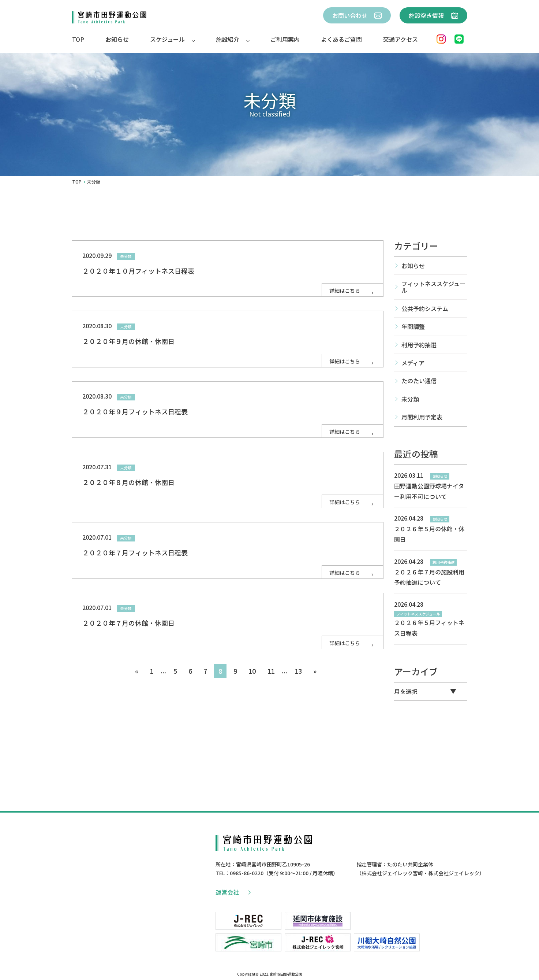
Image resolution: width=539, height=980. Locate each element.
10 (252, 671)
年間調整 (413, 326)
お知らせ (117, 39)
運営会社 (233, 892)
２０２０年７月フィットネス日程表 (135, 552)
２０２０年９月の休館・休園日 (128, 341)
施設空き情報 (433, 15)
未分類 (410, 399)
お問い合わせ (357, 15)
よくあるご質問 (341, 39)
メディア (413, 363)
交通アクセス (400, 39)
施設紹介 (228, 39)
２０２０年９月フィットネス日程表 (135, 411)
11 (271, 671)
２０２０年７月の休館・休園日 (128, 623)
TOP (78, 39)
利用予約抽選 (419, 345)
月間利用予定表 (422, 417)
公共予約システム (425, 308)
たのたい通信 (419, 381)
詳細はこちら (352, 291)
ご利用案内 (285, 39)
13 (298, 671)
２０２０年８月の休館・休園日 (128, 482)
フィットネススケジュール (433, 287)
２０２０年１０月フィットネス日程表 (138, 271)
